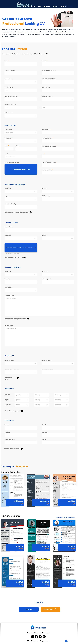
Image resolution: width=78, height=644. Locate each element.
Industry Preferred (47, 96)
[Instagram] (33, 637)
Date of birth (9, 130)
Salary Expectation (10, 105)
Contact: (45, 432)
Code (6, 146)
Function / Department (49, 70)
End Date (44, 188)
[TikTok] (44, 637)
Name (6, 61)
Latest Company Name (49, 79)
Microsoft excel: (47, 361)
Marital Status (46, 130)
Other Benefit (46, 87)
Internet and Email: (48, 369)
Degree (7, 196)
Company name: (10, 439)
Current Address (47, 138)
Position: (7, 432)
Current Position (10, 70)
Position (7, 279)
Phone (17, 146)
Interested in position (11, 96)
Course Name (9, 227)
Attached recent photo (12, 162)
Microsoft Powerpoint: (12, 369)
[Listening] (62, 395)
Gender (44, 61)
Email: (44, 439)
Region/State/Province (49, 162)
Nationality (8, 138)
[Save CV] (29, 609)
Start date (8, 188)
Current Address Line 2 (49, 146)
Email (6, 154)
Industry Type (9, 287)
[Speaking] (22, 395)
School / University (10, 204)
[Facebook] (36, 637)
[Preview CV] (50, 609)
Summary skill (9, 326)
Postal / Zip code (47, 170)
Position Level (9, 79)
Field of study (46, 196)
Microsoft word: (10, 361)
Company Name (47, 279)
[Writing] (42, 395)
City (43, 154)
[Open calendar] (35, 133)
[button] (21, 169)
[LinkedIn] (40, 637)
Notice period (9, 113)
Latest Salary (9, 87)
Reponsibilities (9, 295)
